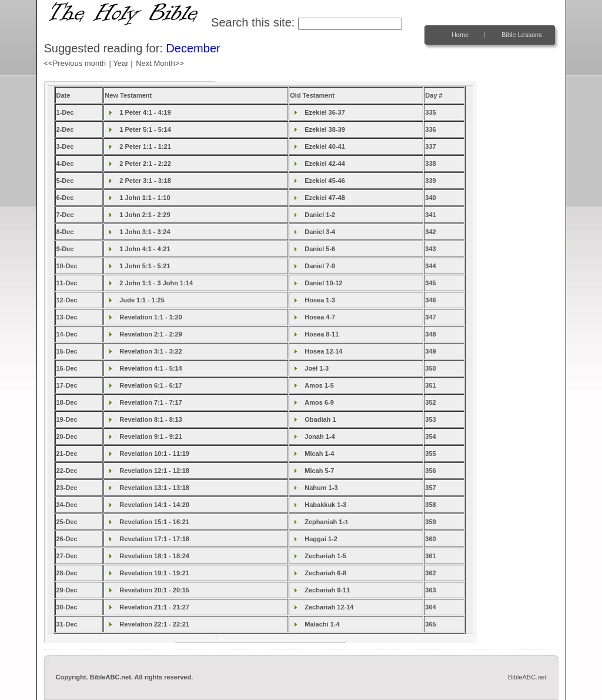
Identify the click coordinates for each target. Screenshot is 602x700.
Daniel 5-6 (320, 249)
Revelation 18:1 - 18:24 (154, 556)
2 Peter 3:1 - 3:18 (145, 181)
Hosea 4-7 (320, 317)
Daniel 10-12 (323, 283)
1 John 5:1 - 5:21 (145, 266)
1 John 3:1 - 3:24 (145, 232)
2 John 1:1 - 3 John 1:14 (156, 283)
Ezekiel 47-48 (325, 198)
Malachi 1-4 (322, 624)
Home (460, 35)
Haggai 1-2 (321, 539)
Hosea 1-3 (320, 300)
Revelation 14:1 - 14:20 (154, 505)
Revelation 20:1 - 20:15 (154, 590)
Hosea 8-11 (322, 334)
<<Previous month (75, 63)
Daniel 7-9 (320, 266)
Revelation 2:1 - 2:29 (150, 334)
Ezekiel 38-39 (325, 129)
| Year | (121, 63)
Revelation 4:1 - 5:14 (150, 368)
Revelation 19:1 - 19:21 (154, 573)
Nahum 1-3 (321, 488)
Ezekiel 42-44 (325, 164)
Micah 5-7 (319, 471)
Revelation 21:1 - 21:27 (154, 607)
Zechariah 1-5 (325, 556)
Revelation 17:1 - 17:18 (154, 539)
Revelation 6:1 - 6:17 (150, 385)
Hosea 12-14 (323, 351)
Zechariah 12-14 (329, 607)
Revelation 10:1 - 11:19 (154, 454)
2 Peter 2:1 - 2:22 (145, 164)
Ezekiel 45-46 (325, 181)
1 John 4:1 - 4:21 (145, 249)
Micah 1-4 (319, 454)
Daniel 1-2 (320, 215)
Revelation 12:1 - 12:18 (154, 471)
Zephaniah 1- (326, 522)
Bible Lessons (522, 35)
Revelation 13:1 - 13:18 (154, 488)
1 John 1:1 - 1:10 (145, 198)
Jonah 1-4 (320, 436)
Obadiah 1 (320, 419)
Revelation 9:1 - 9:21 (150, 436)
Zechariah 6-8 (325, 573)
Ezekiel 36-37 (325, 112)
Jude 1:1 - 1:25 (142, 300)
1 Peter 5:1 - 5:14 (145, 129)
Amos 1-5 (319, 385)
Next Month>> (160, 63)
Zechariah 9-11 (327, 590)
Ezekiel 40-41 (325, 146)
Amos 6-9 (319, 402)
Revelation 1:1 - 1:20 (150, 317)
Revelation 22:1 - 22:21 (154, 624)
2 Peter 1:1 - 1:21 (145, 146)
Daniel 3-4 (320, 232)
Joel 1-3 (317, 368)
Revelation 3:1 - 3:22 (150, 351)
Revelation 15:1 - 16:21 (154, 522)
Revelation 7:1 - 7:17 (150, 402)
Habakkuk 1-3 (325, 505)
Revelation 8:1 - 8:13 (150, 419)
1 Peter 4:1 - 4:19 (145, 112)
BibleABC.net (527, 677)
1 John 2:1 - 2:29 (145, 215)
